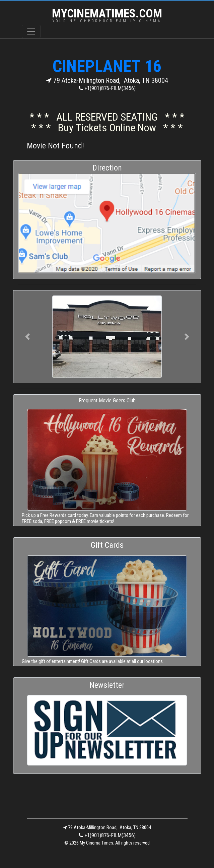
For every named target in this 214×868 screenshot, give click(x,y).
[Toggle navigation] (31, 31)
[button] (27, 337)
